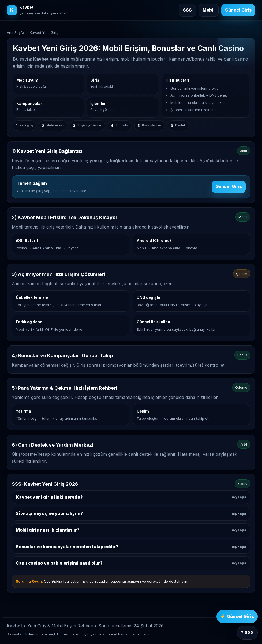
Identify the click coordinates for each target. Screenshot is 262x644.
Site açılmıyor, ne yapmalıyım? (131, 513)
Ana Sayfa (15, 32)
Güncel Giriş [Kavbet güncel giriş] (238, 10)
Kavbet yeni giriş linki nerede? (131, 497)
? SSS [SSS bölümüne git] (247, 632)
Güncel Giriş (229, 186)
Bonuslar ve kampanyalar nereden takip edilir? (131, 547)
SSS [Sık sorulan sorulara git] (187, 10)
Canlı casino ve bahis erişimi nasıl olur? (131, 563)
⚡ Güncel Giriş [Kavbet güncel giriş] (237, 616)
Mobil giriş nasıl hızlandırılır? (131, 530)
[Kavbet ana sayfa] (37, 10)
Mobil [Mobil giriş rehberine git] (209, 10)
